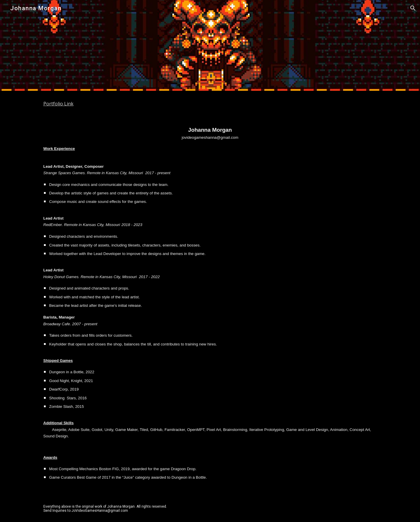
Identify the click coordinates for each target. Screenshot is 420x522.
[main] (210, 104)
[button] (413, 8)
